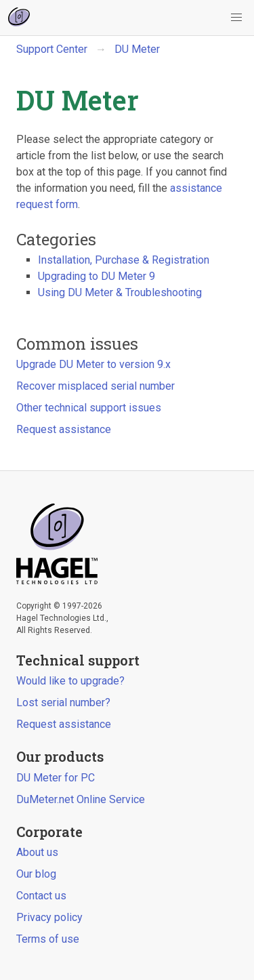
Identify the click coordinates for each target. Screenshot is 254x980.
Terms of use (48, 939)
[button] (236, 18)
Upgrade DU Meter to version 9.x (93, 364)
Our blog (36, 874)
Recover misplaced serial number (96, 386)
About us (37, 852)
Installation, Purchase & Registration (124, 260)
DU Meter (137, 49)
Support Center (52, 49)
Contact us (41, 896)
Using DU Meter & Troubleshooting (120, 292)
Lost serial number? (63, 702)
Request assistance (64, 429)
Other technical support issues (89, 408)
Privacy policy (49, 917)
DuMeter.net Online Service (81, 799)
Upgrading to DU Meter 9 (97, 276)
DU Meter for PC (56, 778)
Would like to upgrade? (70, 681)
